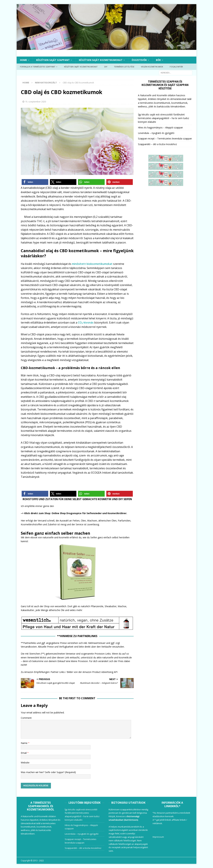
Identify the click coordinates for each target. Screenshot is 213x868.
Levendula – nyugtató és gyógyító (156, 133)
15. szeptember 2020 (36, 102)
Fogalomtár (176, 67)
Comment (26, 718)
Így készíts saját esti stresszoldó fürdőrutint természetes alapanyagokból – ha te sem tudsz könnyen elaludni (163, 118)
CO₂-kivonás (86, 323)
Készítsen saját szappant (53, 60)
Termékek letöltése (124, 67)
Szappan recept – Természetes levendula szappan (165, 138)
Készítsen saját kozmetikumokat (101, 60)
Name (24, 743)
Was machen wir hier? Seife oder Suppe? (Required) (48, 772)
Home (23, 60)
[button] (35, 182)
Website (25, 763)
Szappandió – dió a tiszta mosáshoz (157, 144)
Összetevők (139, 60)
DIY (106, 67)
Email (24, 753)
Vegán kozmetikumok (152, 67)
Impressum (158, 837)
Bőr (158, 60)
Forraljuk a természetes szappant (38, 67)
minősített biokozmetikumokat (92, 264)
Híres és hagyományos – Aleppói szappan (160, 127)
